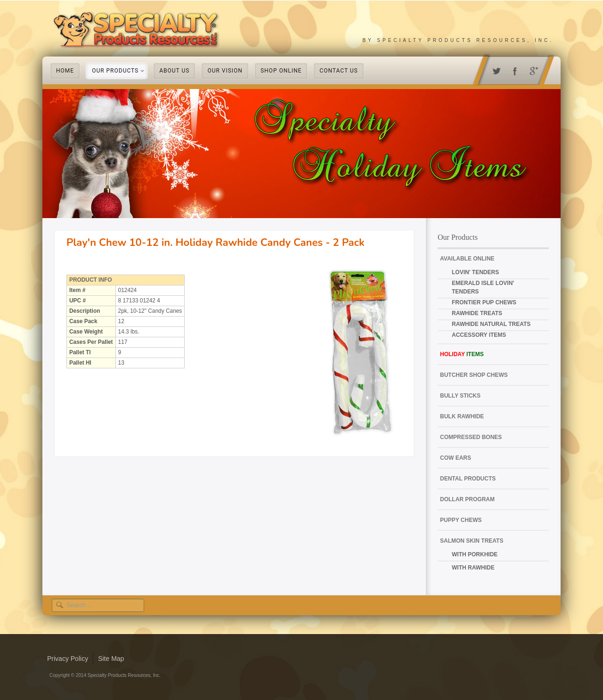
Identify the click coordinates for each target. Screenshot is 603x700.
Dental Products (468, 479)
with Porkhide (475, 554)
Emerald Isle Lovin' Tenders (483, 287)
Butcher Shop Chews (474, 375)
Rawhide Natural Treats (491, 324)
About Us (174, 71)
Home (65, 71)
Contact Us (338, 71)
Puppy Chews (461, 520)
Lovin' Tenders (475, 272)
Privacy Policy (68, 659)
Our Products (115, 71)
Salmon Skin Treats (472, 541)
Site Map (111, 659)
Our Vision (225, 71)
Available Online (467, 259)
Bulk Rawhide (462, 416)
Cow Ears (456, 458)
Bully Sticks (460, 396)
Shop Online (281, 71)
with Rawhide (473, 568)
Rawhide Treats (477, 313)
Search (61, 599)
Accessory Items (479, 335)
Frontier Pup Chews (484, 302)
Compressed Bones (471, 437)
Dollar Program (467, 499)
